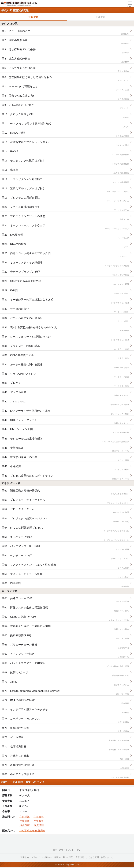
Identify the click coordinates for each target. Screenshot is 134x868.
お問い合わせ (107, 857)
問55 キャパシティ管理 (65, 538)
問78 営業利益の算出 (65, 757)
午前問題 (33, 17)
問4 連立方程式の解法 (65, 60)
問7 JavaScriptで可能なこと (65, 88)
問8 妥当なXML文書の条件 (65, 97)
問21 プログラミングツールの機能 (65, 218)
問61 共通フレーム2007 (65, 600)
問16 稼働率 (65, 171)
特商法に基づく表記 (64, 857)
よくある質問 (92, 857)
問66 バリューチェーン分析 (65, 646)
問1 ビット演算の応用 (65, 32)
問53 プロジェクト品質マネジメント (65, 520)
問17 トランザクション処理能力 (65, 181)
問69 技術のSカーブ (65, 674)
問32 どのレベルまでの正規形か (65, 320)
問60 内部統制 (65, 585)
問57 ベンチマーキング (65, 557)
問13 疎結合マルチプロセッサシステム (65, 144)
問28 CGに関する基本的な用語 (65, 282)
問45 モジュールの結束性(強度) (65, 440)
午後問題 (100, 17)
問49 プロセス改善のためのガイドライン (65, 477)
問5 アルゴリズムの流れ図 (65, 70)
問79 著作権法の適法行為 (65, 766)
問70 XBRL (65, 683)
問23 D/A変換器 (65, 236)
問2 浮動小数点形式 (65, 42)
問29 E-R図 (65, 292)
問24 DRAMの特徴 (65, 245)
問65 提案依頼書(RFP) (65, 637)
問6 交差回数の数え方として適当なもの (65, 79)
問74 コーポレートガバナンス (65, 720)
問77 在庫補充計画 (65, 748)
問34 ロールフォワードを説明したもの (65, 338)
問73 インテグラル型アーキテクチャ (65, 711)
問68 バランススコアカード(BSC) (65, 665)
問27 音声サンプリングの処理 (65, 273)
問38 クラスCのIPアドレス (65, 375)
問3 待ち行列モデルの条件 (65, 51)
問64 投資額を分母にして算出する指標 (65, 627)
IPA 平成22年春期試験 (32, 831)
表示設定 (80, 857)
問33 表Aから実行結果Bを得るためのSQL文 (65, 329)
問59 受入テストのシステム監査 (65, 575)
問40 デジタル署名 (65, 394)
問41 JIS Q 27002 (65, 403)
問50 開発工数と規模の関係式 (65, 492)
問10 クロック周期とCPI (65, 116)
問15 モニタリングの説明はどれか (65, 162)
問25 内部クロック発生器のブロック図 (65, 255)
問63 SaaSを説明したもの (65, 618)
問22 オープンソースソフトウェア (65, 227)
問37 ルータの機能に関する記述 (65, 366)
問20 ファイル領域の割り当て (65, 208)
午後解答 (39, 821)
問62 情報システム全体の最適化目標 (65, 609)
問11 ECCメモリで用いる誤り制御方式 (65, 125)
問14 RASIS (65, 153)
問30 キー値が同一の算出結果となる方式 (65, 301)
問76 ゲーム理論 (65, 739)
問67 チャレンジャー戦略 (65, 655)
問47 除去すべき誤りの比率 (65, 459)
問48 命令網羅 (65, 468)
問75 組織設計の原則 (65, 729)
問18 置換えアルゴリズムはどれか (65, 190)
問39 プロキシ (65, 384)
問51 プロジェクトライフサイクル (65, 501)
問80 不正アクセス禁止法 (65, 776)
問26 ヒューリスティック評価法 (65, 264)
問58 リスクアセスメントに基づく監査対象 (65, 566)
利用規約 (25, 857)
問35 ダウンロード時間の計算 (65, 347)
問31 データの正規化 (65, 310)
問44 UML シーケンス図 (65, 431)
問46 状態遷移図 (65, 449)
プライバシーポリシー (42, 857)
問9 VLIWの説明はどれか (65, 107)
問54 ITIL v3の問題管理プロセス (65, 529)
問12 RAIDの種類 (65, 134)
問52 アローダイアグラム (65, 511)
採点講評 (39, 825)
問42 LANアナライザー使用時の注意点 (65, 412)
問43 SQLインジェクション (65, 421)
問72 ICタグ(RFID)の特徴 (65, 702)
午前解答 (39, 817)
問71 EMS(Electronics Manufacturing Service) (65, 692)
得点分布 (25, 825)
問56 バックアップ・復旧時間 (65, 548)
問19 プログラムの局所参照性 (65, 199)
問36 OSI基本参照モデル (65, 357)
